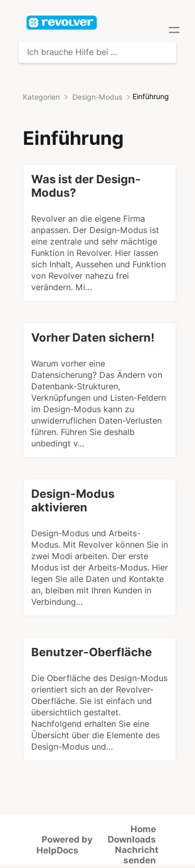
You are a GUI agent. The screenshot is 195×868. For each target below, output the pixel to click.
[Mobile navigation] (174, 31)
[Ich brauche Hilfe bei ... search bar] (97, 52)
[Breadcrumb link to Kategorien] (42, 97)
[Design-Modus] (98, 97)
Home (143, 829)
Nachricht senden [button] (137, 855)
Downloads (132, 839)
